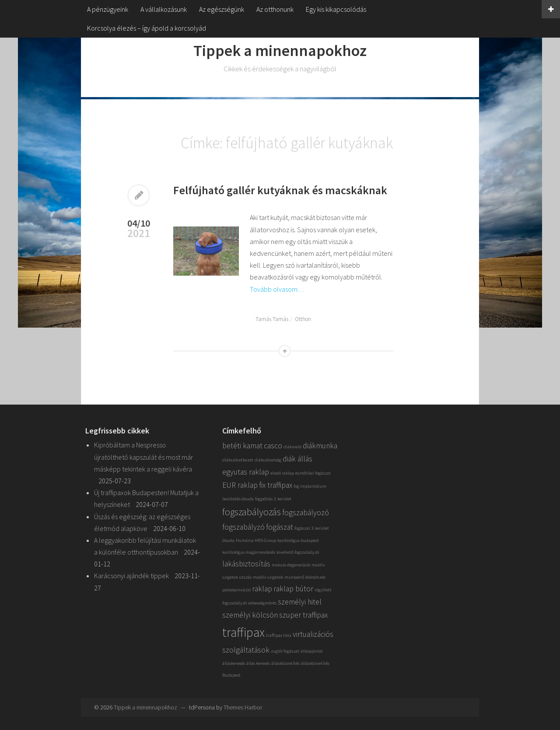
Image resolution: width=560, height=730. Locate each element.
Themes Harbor (243, 707)
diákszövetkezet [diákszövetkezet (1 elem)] (238, 460)
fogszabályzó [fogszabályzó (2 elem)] (243, 527)
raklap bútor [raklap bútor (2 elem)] (293, 589)
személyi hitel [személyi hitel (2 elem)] (300, 602)
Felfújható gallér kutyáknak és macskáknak (280, 190)
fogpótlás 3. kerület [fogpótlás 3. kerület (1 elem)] (273, 499)
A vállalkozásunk (164, 9)
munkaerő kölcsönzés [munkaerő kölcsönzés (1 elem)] (305, 577)
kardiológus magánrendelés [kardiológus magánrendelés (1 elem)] (249, 552)
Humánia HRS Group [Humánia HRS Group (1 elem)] (256, 540)
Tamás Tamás (272, 319)
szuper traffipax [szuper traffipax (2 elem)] (303, 615)
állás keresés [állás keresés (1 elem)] (258, 663)
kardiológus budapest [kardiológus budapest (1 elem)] (298, 540)
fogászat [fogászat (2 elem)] (280, 527)
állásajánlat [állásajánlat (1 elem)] (312, 651)
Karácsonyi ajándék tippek (131, 576)
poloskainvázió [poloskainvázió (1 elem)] (236, 590)
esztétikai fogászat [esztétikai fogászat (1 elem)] (313, 473)
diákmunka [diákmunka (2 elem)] (320, 446)
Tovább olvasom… (277, 289)
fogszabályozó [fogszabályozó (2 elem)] (306, 513)
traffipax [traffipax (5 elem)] (243, 632)
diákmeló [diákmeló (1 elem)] (292, 447)
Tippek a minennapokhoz (280, 51)
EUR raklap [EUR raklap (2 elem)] (240, 485)
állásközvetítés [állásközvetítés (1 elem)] (285, 663)
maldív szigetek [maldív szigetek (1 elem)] (268, 577)
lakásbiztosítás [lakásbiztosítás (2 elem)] (246, 564)
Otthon (303, 319)
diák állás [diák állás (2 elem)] (297, 459)
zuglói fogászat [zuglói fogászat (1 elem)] (285, 651)
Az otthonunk (275, 9)
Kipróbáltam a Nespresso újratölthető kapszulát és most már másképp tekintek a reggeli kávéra (143, 457)
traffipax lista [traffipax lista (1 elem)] (279, 635)
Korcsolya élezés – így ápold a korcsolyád (147, 28)
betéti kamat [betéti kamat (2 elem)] (242, 446)
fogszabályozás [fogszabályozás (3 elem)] (252, 512)
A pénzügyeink (108, 9)
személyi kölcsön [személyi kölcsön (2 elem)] (250, 615)
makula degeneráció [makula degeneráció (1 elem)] (291, 565)
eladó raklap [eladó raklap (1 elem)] (282, 473)
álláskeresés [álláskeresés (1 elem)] (234, 663)
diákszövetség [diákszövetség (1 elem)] (268, 460)
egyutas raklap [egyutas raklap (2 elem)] (246, 472)
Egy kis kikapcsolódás (336, 9)
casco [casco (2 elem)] (273, 446)
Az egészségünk (222, 9)
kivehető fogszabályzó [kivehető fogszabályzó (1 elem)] (298, 552)
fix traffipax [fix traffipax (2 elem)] (276, 485)
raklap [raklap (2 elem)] (262, 589)
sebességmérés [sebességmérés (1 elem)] (262, 603)
